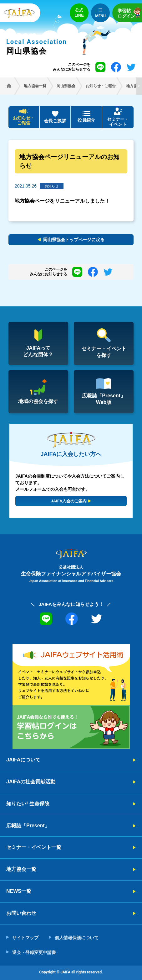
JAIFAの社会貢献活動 (31, 782)
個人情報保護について (77, 938)
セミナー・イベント (118, 122)
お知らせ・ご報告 (24, 121)
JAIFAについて (23, 760)
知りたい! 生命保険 (28, 804)
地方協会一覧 (21, 869)
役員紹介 (86, 120)
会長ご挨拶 (55, 121)
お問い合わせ (21, 913)
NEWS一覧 (19, 891)
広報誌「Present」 (28, 826)
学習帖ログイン (130, 13)
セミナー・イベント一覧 (34, 847)
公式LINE (79, 13)
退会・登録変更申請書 (34, 952)
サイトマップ (25, 938)
